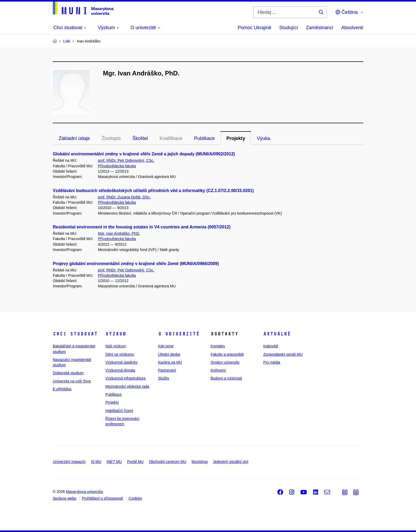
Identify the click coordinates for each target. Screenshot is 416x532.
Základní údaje (74, 138)
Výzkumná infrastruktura (125, 378)
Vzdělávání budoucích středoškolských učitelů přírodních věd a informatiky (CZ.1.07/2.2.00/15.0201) (153, 191)
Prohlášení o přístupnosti (103, 498)
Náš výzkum (115, 346)
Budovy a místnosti (226, 378)
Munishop (200, 462)
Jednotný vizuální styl (231, 462)
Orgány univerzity (225, 362)
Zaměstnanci (320, 28)
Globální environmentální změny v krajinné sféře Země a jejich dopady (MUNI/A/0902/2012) (144, 154)
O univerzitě (179, 334)
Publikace (204, 138)
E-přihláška (62, 389)
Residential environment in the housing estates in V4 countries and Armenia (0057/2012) (142, 227)
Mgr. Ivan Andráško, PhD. (119, 233)
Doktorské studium (68, 373)
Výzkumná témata (120, 370)
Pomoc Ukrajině (255, 28)
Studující (289, 28)
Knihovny (218, 370)
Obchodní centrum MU (168, 462)
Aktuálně (277, 334)
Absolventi (352, 28)
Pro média (272, 362)
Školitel (140, 138)
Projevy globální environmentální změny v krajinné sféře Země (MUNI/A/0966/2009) (136, 264)
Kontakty (218, 346)
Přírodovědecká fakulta (117, 166)
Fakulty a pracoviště (227, 354)
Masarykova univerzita (84, 492)
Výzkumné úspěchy (121, 362)
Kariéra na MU (170, 362)
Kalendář (271, 346)
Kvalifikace (171, 138)
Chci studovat (75, 334)
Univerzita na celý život (72, 381)
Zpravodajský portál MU (283, 354)
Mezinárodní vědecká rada (127, 386)
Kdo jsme (166, 346)
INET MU (114, 462)
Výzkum (116, 334)
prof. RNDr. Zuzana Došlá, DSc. (124, 197)
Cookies (135, 498)
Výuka (263, 138)
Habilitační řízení (119, 411)
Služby (164, 378)
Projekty (236, 138)
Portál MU (135, 462)
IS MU (96, 462)
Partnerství (167, 370)
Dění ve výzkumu (120, 354)
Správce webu (65, 498)
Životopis (111, 138)
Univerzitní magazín (69, 462)
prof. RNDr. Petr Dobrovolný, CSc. (126, 160)
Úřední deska (169, 354)
